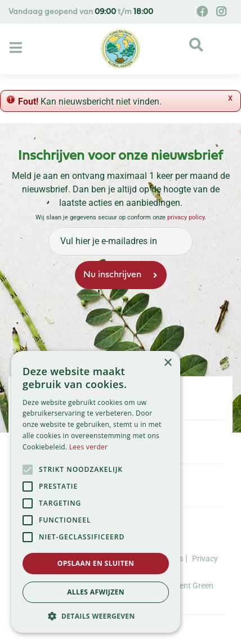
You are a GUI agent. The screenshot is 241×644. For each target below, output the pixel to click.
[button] (96, 616)
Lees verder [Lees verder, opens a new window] (89, 447)
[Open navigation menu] (17, 48)
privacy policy (186, 217)
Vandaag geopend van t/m (81, 12)
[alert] (96, 492)
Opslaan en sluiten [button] (96, 563)
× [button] (168, 363)
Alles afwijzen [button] (96, 592)
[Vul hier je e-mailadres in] (120, 241)
